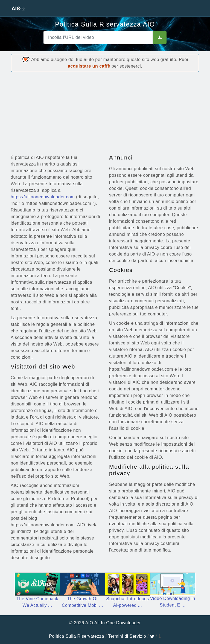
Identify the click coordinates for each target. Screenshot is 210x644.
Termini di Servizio (127, 636)
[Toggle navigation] (199, 8)
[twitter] (152, 636)
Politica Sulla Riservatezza (76, 636)
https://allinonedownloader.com (43, 197)
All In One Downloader (118, 623)
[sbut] (160, 37)
